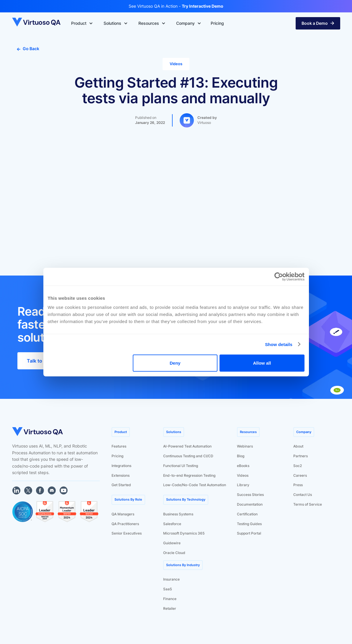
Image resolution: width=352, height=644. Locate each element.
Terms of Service (308, 504)
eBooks (243, 466)
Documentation (250, 504)
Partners (301, 456)
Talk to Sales (41, 361)
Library (243, 485)
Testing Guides (249, 524)
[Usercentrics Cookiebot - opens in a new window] (279, 276)
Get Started (121, 485)
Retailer (170, 608)
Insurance (171, 579)
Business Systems (178, 514)
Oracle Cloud (174, 553)
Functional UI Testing (181, 466)
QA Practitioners (125, 524)
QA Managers (123, 514)
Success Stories (250, 495)
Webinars (245, 446)
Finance (170, 599)
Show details (279, 344)
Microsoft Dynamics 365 (184, 533)
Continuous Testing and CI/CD (188, 456)
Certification (247, 514)
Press (298, 485)
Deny (175, 363)
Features (119, 446)
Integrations (121, 466)
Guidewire (172, 543)
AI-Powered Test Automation (187, 446)
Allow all (262, 363)
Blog (241, 456)
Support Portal (249, 533)
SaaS (168, 589)
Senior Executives (127, 533)
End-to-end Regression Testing (189, 475)
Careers (300, 475)
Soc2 (298, 466)
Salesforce (172, 524)
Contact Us (303, 495)
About (298, 446)
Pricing (117, 456)
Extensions (121, 475)
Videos (243, 475)
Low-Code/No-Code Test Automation (195, 485)
